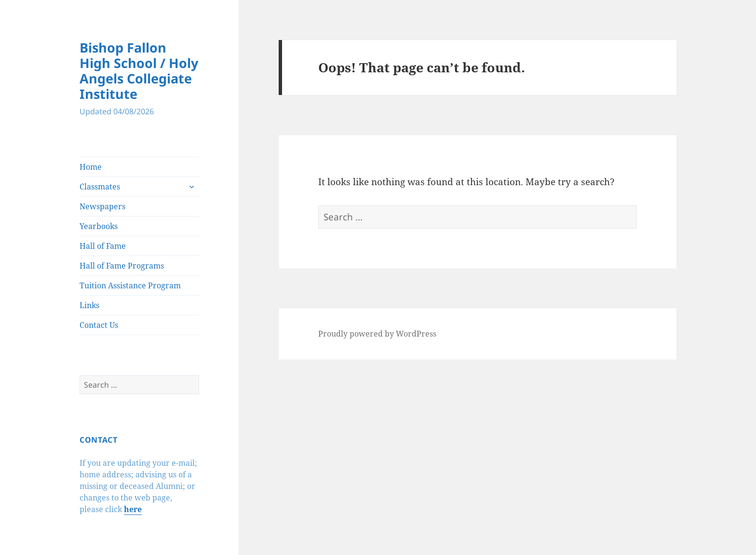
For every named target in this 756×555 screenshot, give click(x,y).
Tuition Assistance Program (130, 285)
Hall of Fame (103, 246)
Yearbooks (99, 226)
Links (89, 305)
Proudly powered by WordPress (377, 334)
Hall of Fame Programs (122, 266)
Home (91, 167)
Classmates (100, 187)
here (133, 509)
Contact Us (99, 325)
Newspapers (102, 206)
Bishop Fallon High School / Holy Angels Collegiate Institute (139, 71)
